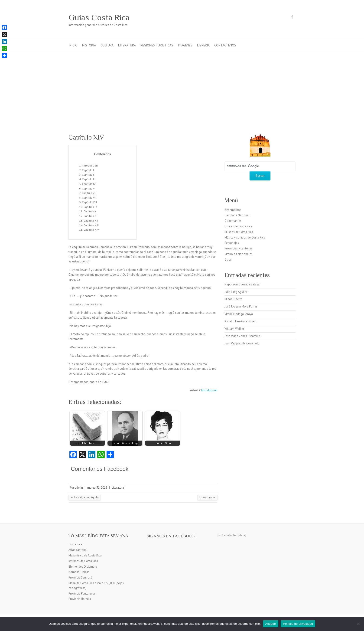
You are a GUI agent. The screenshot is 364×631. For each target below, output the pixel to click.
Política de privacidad (298, 624)
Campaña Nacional (237, 215)
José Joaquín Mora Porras (241, 306)
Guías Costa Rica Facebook (292, 18)
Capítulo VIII (89, 202)
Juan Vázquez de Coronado (242, 343)
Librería (203, 45)
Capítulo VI (88, 193)
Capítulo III (89, 179)
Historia (89, 45)
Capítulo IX (90, 207)
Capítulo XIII (91, 225)
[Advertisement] (182, 87)
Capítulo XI (90, 216)
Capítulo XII (91, 220)
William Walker (234, 329)
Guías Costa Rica (99, 17)
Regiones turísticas (157, 45)
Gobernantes (233, 221)
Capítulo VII (89, 197)
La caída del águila (85, 497)
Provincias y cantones (239, 248)
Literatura (127, 45)
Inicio (73, 45)
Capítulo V (88, 188)
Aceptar (271, 624)
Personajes (232, 243)
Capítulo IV (89, 184)
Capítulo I (88, 170)
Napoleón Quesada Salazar (242, 284)
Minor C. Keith (233, 299)
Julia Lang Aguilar (236, 292)
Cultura (107, 45)
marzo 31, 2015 (97, 488)
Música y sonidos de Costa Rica (245, 237)
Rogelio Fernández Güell (240, 321)
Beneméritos (233, 210)
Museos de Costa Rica (239, 232)
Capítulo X (90, 211)
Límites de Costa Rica (238, 226)
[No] (358, 624)
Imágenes (185, 45)
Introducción (90, 165)
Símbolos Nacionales (239, 254)
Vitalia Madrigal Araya (239, 314)
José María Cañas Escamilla (242, 336)
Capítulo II (88, 174)
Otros (228, 260)
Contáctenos (225, 45)
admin (79, 488)
